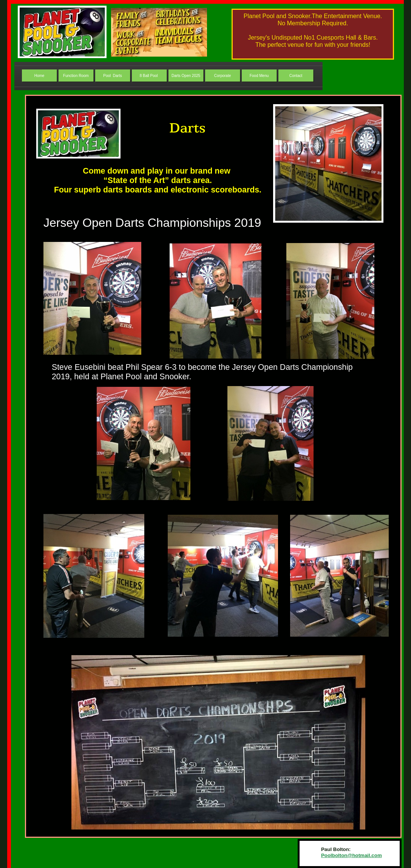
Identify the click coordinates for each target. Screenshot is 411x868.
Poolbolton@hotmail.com (352, 855)
